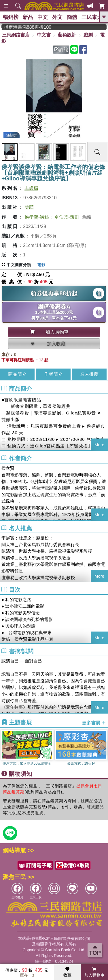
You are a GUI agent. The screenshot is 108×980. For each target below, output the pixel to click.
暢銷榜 (11, 17)
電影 (41, 265)
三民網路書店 (16, 35)
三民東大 (92, 17)
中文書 (44, 35)
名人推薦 (89, 374)
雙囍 (29, 207)
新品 (28, 17)
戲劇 (88, 35)
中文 (43, 17)
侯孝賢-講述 (37, 217)
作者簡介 (53, 374)
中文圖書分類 (19, 265)
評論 (61, 49)
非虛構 (31, 188)
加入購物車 (94, 972)
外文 (57, 17)
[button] (104, 748)
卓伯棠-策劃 (67, 217)
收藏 (67, 972)
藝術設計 (67, 35)
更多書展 (94, 723)
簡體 (72, 17)
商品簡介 (17, 374)
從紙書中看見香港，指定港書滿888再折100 (33, 27)
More (99, 445)
